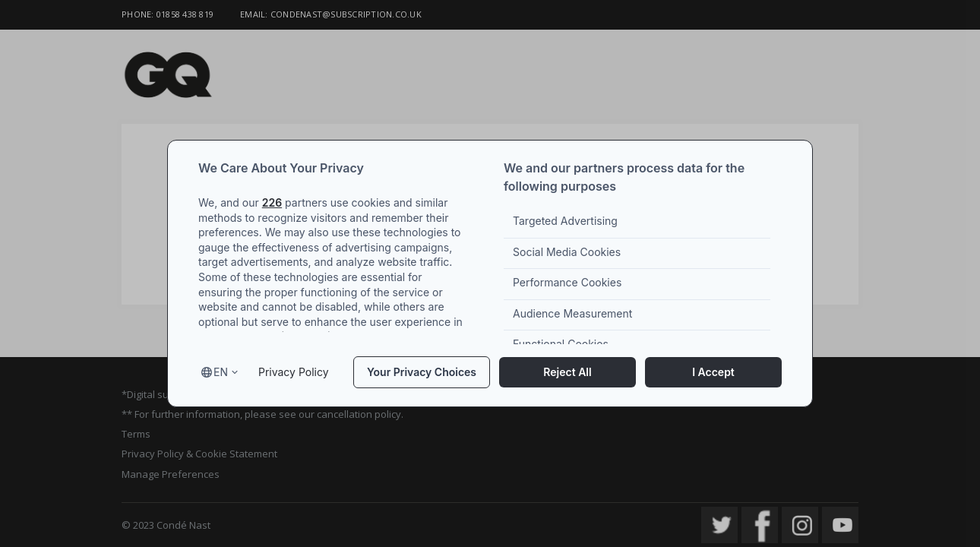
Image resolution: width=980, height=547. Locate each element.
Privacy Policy (294, 372)
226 (272, 202)
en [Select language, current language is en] (221, 372)
